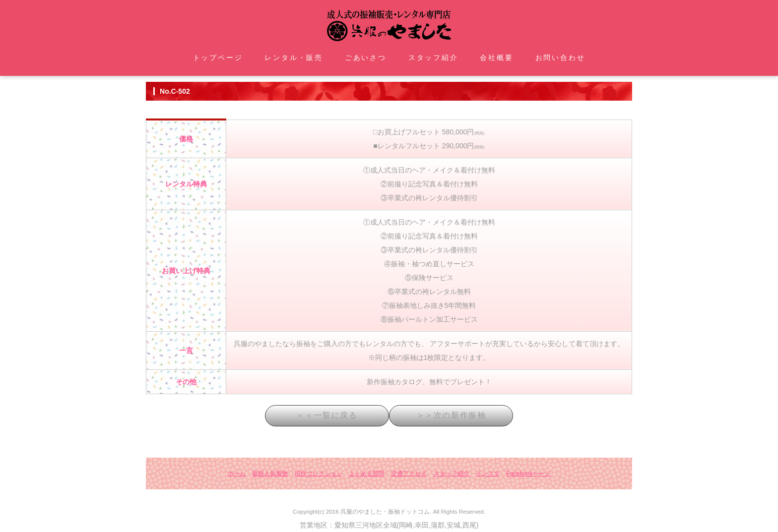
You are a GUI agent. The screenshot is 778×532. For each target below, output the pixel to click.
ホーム (237, 473)
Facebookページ (528, 473)
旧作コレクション (319, 473)
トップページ (218, 58)
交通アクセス (409, 473)
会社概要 (496, 58)
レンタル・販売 (294, 58)
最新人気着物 (270, 473)
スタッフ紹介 (433, 58)
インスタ (488, 473)
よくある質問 (367, 473)
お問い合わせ (560, 58)
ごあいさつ (366, 58)
